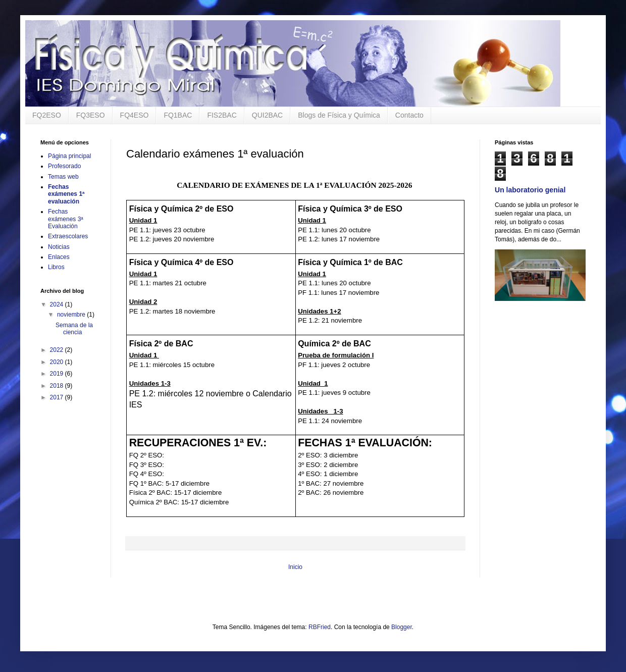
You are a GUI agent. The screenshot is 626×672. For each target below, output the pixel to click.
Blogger (402, 627)
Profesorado (64, 166)
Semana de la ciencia (74, 329)
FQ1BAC (178, 115)
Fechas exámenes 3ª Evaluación (66, 219)
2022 (58, 350)
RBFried (320, 627)
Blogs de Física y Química (339, 115)
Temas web (63, 177)
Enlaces (59, 257)
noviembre (72, 315)
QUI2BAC (267, 115)
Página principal (69, 156)
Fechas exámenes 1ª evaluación (66, 194)
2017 (58, 397)
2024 (58, 304)
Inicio (295, 567)
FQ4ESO (135, 115)
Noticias (59, 247)
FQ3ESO (91, 115)
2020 (58, 362)
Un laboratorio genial (530, 190)
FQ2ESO (47, 115)
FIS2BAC (222, 115)
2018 (58, 386)
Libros (56, 267)
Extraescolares (68, 236)
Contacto (409, 115)
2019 (58, 374)
